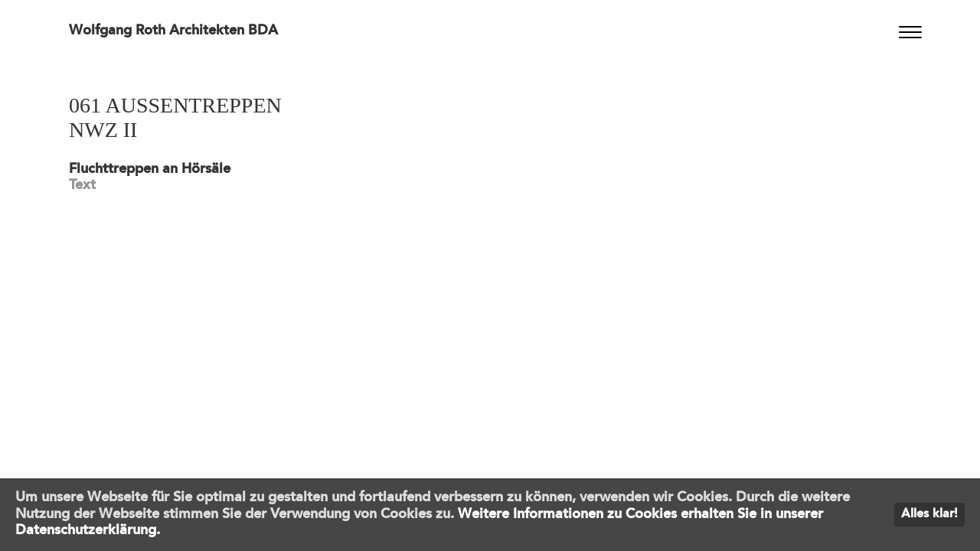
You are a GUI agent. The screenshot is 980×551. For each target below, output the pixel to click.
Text (82, 185)
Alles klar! (929, 514)
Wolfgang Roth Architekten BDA (173, 31)
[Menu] (910, 33)
